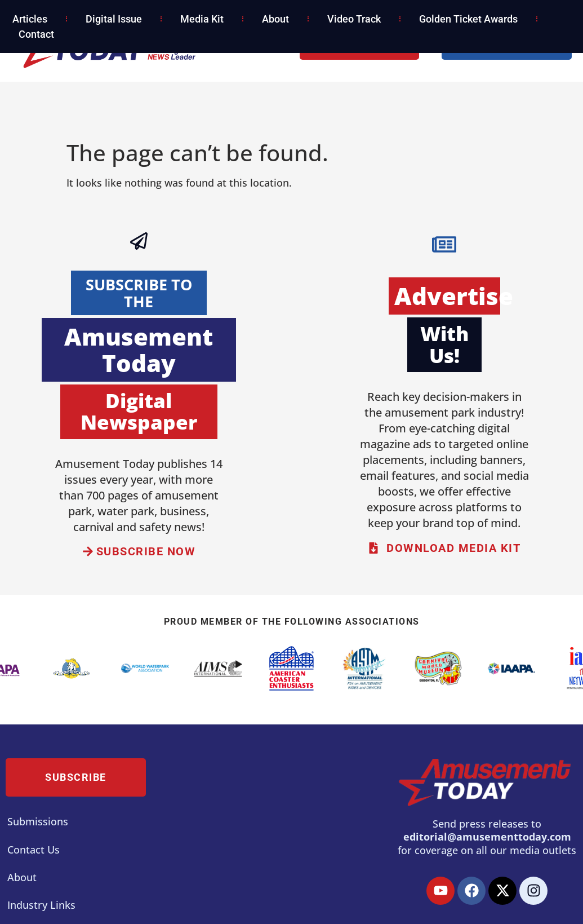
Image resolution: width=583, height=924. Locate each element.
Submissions (38, 821)
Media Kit (202, 19)
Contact (36, 34)
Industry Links (41, 905)
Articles (30, 19)
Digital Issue (114, 19)
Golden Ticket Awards (468, 19)
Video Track (354, 19)
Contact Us (34, 850)
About (275, 19)
